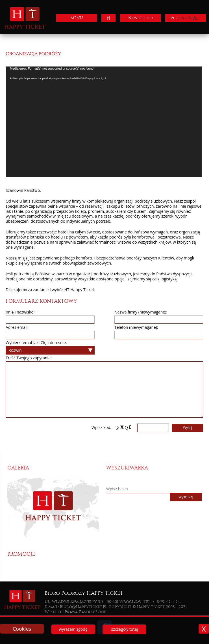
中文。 (195, 18)
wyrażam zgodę (73, 629)
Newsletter (141, 18)
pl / (174, 18)
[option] (55, 506)
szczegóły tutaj (125, 629)
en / (183, 18)
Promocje (21, 554)
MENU (77, 18)
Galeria (18, 468)
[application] (104, 122)
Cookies (22, 629)
